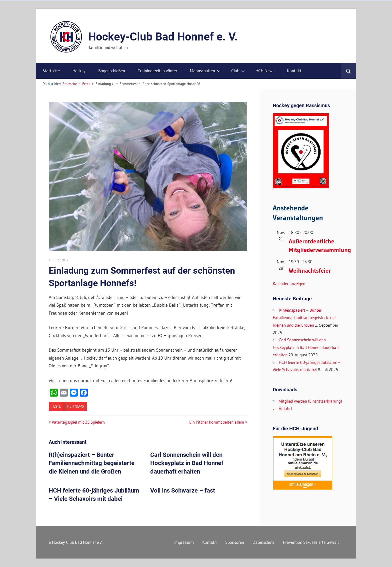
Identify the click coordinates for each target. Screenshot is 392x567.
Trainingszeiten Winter (157, 71)
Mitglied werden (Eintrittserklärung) (310, 401)
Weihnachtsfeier (310, 271)
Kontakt (294, 71)
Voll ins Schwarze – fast (183, 491)
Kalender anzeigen (289, 283)
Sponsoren (235, 542)
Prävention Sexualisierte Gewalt (311, 542)
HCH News (265, 71)
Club (238, 71)
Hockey (79, 71)
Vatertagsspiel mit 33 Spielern (78, 422)
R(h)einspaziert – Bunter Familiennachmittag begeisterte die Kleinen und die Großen (92, 463)
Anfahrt (285, 408)
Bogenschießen (112, 71)
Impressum (184, 542)
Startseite (51, 71)
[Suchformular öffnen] (349, 71)
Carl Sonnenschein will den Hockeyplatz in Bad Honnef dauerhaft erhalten (187, 463)
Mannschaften (205, 71)
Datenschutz (263, 542)
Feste (56, 406)
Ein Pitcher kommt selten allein (217, 422)
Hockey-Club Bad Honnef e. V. (163, 37)
